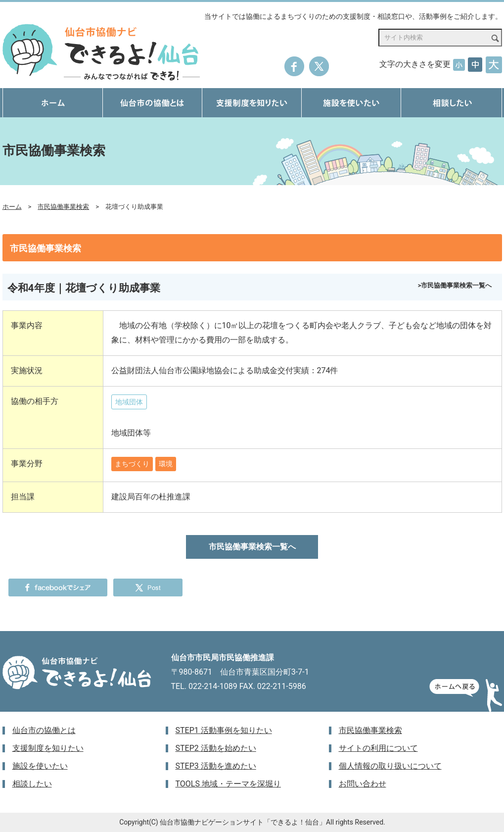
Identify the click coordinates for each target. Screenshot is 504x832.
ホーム (12, 207)
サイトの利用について (378, 748)
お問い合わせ (363, 784)
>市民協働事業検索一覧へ (455, 285)
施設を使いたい (40, 766)
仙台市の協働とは (44, 730)
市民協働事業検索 (63, 207)
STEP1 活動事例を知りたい (224, 730)
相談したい (32, 784)
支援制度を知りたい (48, 748)
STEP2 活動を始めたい (216, 748)
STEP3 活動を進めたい (216, 766)
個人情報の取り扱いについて (390, 766)
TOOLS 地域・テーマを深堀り (228, 784)
